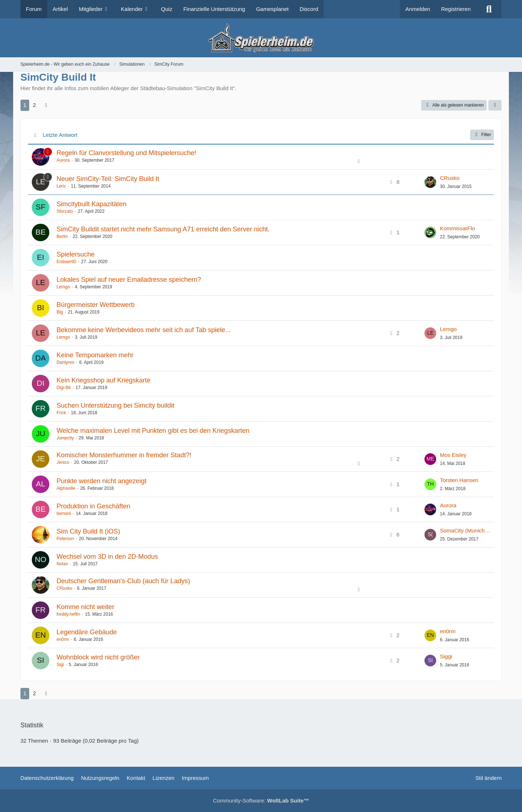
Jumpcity (65, 438)
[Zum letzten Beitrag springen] (430, 182)
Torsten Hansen (459, 480)
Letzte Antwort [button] (60, 135)
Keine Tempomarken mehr (95, 355)
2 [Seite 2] (34, 105)
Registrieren (456, 9)
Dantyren (66, 362)
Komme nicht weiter (85, 607)
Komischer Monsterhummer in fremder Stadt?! (124, 455)
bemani (64, 513)
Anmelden (418, 9)
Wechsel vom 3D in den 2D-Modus (107, 557)
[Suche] (489, 9)
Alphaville (66, 488)
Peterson (65, 539)
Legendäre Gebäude (87, 632)
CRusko (449, 178)
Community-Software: (261, 801)
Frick (61, 413)
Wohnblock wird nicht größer (98, 657)
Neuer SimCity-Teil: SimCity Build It (108, 179)
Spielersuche (76, 254)
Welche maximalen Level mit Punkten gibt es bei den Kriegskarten (153, 431)
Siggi (446, 656)
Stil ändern (489, 778)
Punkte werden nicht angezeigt (102, 481)
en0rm (63, 639)
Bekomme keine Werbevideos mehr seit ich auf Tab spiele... (144, 330)
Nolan (62, 564)
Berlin (62, 236)
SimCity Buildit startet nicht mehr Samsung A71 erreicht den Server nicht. (163, 229)
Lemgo (63, 287)
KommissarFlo (457, 228)
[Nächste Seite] (46, 105)
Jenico (63, 462)
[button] (495, 105)
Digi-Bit (64, 388)
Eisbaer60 (66, 262)
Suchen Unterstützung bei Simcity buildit (115, 405)
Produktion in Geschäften (94, 506)
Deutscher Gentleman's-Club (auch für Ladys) (123, 581)
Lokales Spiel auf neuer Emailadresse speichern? (129, 280)
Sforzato (65, 211)
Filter (482, 135)
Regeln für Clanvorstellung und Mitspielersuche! (126, 153)
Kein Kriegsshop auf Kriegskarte (104, 380)
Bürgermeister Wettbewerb (96, 305)
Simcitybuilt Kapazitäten (92, 204)
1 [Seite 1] (25, 105)
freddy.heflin (68, 614)
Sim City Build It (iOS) (88, 531)
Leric (61, 186)
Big (60, 312)
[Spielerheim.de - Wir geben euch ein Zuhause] (261, 38)
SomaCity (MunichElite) (465, 530)
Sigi (60, 665)
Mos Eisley (453, 455)
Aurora (63, 160)
